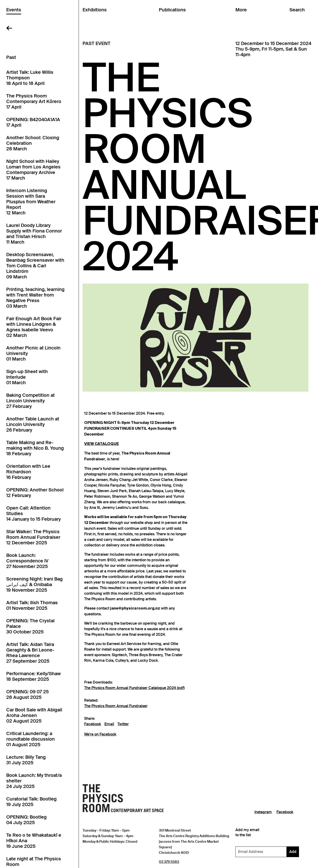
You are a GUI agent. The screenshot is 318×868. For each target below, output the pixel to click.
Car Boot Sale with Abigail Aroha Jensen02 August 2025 (34, 715)
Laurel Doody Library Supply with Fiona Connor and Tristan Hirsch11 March (34, 234)
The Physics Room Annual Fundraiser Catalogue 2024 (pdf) (134, 688)
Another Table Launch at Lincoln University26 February (33, 424)
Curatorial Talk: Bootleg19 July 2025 (31, 802)
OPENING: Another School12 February (35, 493)
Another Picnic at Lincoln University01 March (33, 353)
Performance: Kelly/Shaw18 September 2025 (34, 676)
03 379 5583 (169, 862)
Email (109, 724)
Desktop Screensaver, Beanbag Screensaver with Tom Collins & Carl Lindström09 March (35, 266)
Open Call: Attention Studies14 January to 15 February (34, 513)
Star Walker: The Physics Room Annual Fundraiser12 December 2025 (33, 537)
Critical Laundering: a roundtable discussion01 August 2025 (31, 739)
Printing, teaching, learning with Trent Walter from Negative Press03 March (35, 298)
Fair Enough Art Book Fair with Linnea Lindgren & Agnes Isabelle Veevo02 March (34, 327)
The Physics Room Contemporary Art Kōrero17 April (34, 101)
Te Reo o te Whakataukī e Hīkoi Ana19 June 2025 (34, 841)
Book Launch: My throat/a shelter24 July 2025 (34, 781)
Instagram (263, 812)
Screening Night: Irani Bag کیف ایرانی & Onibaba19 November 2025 (34, 584)
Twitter (123, 724)
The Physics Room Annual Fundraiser (116, 706)
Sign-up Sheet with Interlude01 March (27, 377)
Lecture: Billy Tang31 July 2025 (26, 760)
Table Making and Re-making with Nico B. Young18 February (35, 448)
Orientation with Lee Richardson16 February (28, 472)
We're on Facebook (100, 734)
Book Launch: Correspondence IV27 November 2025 (27, 561)
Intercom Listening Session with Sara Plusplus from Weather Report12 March (31, 202)
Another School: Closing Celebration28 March (33, 143)
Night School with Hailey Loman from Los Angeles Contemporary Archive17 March (33, 170)
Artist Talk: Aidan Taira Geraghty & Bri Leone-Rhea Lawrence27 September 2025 (30, 653)
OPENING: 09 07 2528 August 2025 (27, 694)
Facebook (93, 724)
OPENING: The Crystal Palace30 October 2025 (30, 626)
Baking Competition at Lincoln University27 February (31, 401)
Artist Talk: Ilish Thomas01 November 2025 (32, 605)
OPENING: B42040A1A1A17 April (33, 122)
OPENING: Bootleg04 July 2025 (26, 820)
